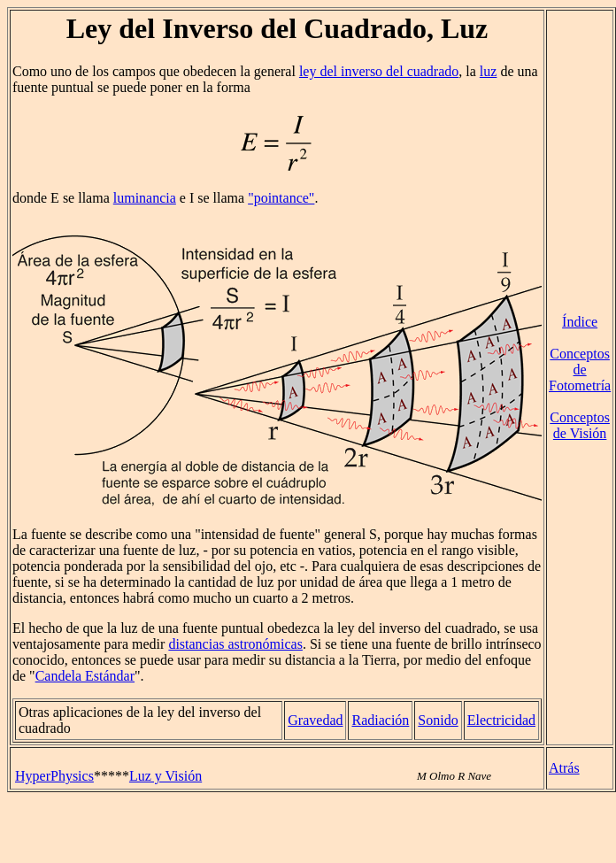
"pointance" (281, 198)
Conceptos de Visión (580, 425)
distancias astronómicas (235, 644)
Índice (580, 322)
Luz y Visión (166, 776)
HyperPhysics (54, 776)
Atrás (564, 768)
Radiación (380, 720)
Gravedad (315, 720)
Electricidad (501, 720)
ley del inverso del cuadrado (379, 71)
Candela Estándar (85, 676)
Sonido (438, 720)
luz (489, 71)
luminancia (145, 198)
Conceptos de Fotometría (580, 370)
